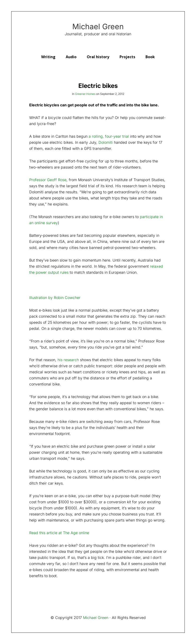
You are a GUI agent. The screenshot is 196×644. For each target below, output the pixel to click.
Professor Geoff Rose (48, 180)
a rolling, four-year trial (109, 136)
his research (68, 360)
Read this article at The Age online (59, 533)
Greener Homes (85, 94)
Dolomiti (106, 142)
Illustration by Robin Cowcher (55, 298)
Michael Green (98, 27)
